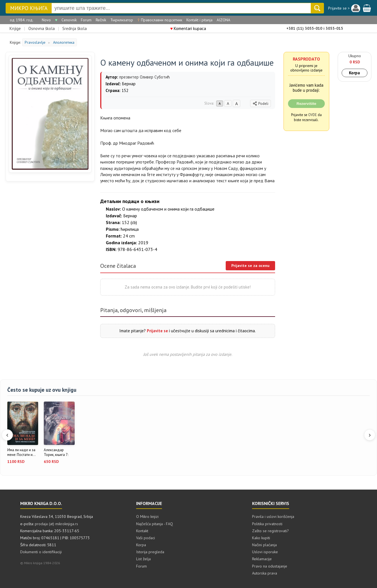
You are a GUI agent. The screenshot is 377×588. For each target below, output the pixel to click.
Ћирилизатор (122, 20)
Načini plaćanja (264, 545)
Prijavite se (157, 331)
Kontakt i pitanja (199, 20)
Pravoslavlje (35, 42)
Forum (86, 20)
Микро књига (29, 8)
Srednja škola (75, 28)
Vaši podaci (146, 538)
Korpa (354, 73)
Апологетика (64, 42)
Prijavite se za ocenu (250, 266)
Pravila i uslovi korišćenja (273, 516)
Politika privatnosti (267, 524)
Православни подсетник (160, 20)
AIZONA (223, 20)
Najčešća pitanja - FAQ (155, 524)
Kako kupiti (261, 538)
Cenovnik (69, 20)
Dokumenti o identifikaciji (41, 552)
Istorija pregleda (150, 552)
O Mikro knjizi (147, 516)
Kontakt (142, 531)
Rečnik (101, 20)
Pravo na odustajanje (270, 566)
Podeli (261, 104)
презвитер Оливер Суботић (145, 77)
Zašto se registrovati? (270, 531)
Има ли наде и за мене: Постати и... (21, 452)
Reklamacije (262, 559)
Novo (46, 20)
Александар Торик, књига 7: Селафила (56, 453)
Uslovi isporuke (265, 552)
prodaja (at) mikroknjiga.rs (56, 524)
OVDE (313, 115)
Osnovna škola (42, 28)
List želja (143, 559)
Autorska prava (265, 573)
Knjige (15, 28)
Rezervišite (306, 104)
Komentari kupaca (188, 28)
